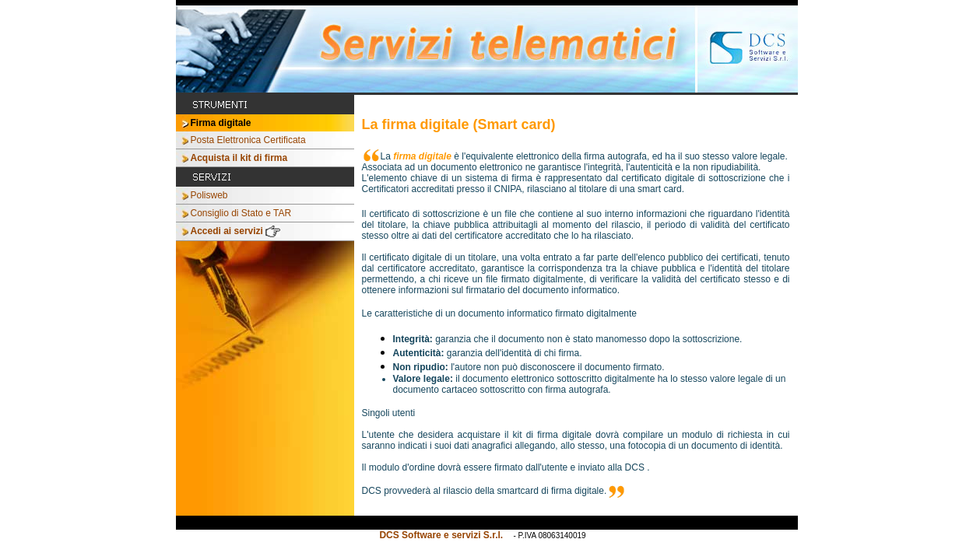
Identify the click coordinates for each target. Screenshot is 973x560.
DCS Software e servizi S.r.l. (442, 535)
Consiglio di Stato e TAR (241, 213)
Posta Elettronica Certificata (248, 140)
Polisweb (209, 195)
